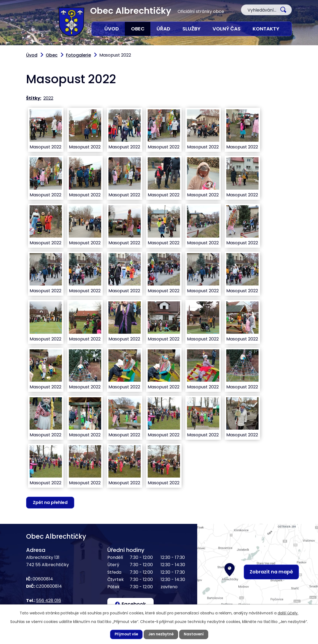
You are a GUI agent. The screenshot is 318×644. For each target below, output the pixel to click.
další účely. (288, 613)
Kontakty (266, 29)
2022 (48, 98)
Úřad (163, 29)
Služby (191, 29)
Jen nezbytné (161, 634)
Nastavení (195, 634)
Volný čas (227, 29)
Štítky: (34, 98)
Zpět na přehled (51, 502)
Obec (138, 29)
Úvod (112, 29)
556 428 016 (49, 601)
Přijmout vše (126, 634)
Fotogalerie (78, 55)
